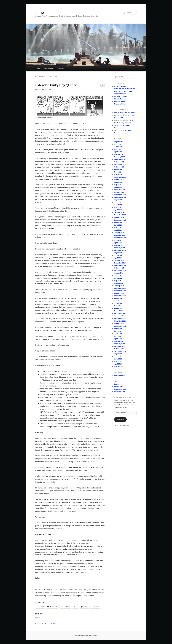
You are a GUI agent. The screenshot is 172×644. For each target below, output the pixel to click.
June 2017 (118, 240)
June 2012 (118, 359)
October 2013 (119, 324)
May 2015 (118, 281)
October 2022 (119, 162)
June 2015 (118, 278)
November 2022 (120, 159)
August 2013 (119, 329)
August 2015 (119, 273)
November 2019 (120, 197)
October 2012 (119, 349)
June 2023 (118, 147)
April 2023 (118, 152)
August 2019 (119, 200)
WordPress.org (120, 392)
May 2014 (118, 306)
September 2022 (120, 164)
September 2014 (120, 296)
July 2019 (118, 202)
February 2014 (119, 313)
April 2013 (118, 339)
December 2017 (120, 235)
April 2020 (118, 187)
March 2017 (118, 245)
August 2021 (119, 169)
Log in (117, 384)
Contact (61, 69)
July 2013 (118, 331)
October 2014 (119, 293)
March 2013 (118, 341)
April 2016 (118, 258)
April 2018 (118, 230)
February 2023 (119, 157)
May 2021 (118, 172)
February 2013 (119, 344)
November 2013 (120, 321)
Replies (56, 624)
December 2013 (120, 319)
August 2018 (119, 223)
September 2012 (120, 351)
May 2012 (118, 361)
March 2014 (118, 311)
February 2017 (119, 248)
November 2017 (120, 238)
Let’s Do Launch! (120, 96)
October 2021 (119, 167)
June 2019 (118, 205)
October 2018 (119, 218)
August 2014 (119, 298)
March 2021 (118, 174)
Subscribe (120, 419)
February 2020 (119, 190)
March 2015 (118, 283)
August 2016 (119, 253)
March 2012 (118, 366)
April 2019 (118, 210)
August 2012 (119, 354)
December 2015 (120, 263)
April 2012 (118, 364)
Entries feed (119, 387)
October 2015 (119, 268)
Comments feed (120, 389)
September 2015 (120, 270)
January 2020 (119, 192)
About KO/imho (49, 69)
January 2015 (119, 286)
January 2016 (119, 260)
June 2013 (118, 334)
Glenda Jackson (120, 99)
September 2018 (120, 220)
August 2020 (119, 182)
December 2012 (120, 346)
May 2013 (118, 336)
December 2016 (120, 250)
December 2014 (120, 288)
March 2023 (118, 154)
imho (40, 12)
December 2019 (120, 195)
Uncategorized (47, 624)
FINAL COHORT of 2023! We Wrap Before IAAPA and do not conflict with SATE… (125, 91)
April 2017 (118, 243)
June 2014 (118, 303)
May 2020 (118, 185)
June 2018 (118, 225)
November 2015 (120, 265)
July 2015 (118, 275)
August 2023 (119, 142)
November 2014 (120, 291)
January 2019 (119, 212)
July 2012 (118, 356)
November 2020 (120, 177)
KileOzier (118, 113)
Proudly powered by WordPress (86, 636)
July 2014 (118, 301)
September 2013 (120, 326)
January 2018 (119, 233)
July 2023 (118, 144)
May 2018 (118, 228)
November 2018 (120, 215)
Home (38, 69)
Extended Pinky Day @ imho (56, 85)
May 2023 (118, 149)
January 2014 (119, 316)
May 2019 (118, 207)
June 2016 (118, 255)
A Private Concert (121, 86)
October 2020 (119, 180)
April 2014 (118, 308)
